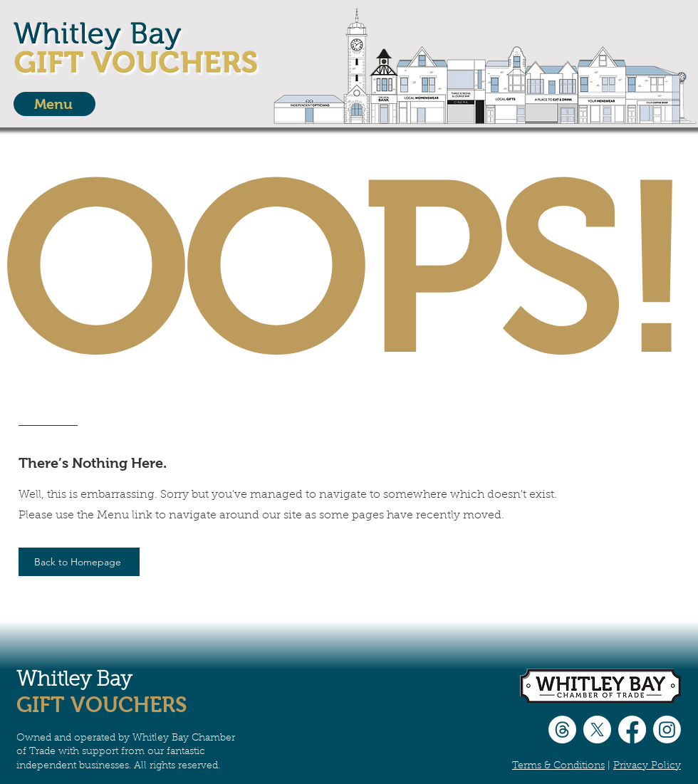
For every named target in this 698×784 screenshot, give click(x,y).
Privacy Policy (647, 766)
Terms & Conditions (558, 766)
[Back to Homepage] (79, 562)
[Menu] (54, 104)
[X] (597, 730)
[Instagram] (667, 730)
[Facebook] (632, 730)
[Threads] (562, 730)
